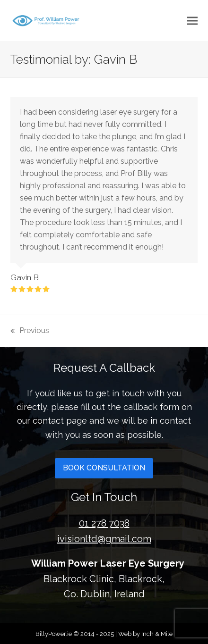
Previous (30, 330)
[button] (192, 21)
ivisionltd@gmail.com (104, 539)
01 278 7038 (104, 523)
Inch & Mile (157, 634)
